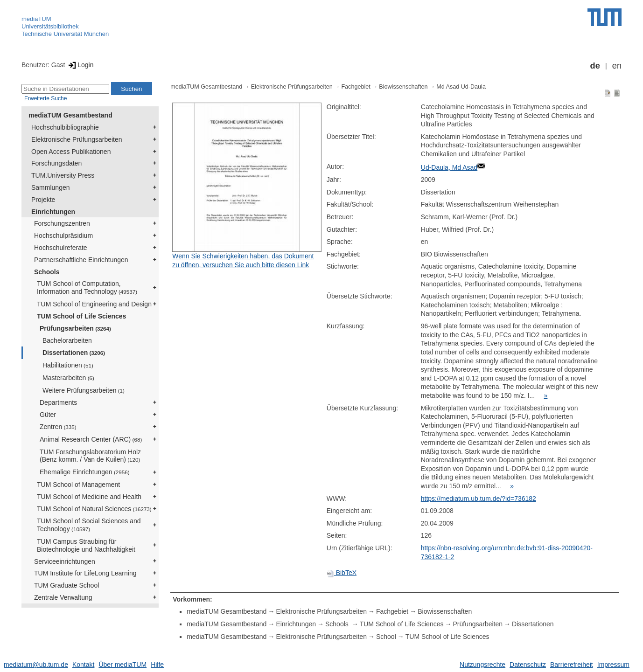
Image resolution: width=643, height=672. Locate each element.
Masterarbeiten (68, 378)
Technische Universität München (65, 34)
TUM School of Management (78, 485)
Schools (47, 272)
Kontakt (83, 665)
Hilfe (157, 665)
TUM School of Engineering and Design (94, 304)
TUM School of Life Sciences (81, 316)
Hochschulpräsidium (63, 236)
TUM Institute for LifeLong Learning (85, 573)
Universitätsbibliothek (50, 26)
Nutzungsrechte (482, 665)
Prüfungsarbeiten (75, 328)
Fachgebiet (356, 87)
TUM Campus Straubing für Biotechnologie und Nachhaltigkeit (86, 545)
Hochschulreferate (61, 248)
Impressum (613, 665)
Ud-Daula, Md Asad (449, 167)
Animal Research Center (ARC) (91, 439)
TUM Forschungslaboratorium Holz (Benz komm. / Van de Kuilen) (90, 456)
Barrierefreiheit (572, 665)
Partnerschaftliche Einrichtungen (81, 260)
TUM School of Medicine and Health (89, 497)
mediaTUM (36, 19)
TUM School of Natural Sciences (94, 509)
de (595, 66)
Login (80, 65)
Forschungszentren (62, 223)
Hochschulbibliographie (65, 127)
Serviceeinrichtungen (65, 561)
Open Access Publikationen (71, 152)
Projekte (43, 200)
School (386, 637)
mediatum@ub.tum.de (36, 665)
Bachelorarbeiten (67, 340)
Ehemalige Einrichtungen (85, 472)
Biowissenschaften (403, 87)
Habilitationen (68, 365)
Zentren (58, 427)
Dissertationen (74, 353)
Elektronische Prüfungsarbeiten (77, 139)
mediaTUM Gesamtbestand (70, 115)
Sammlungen (51, 187)
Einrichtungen (53, 212)
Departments (58, 402)
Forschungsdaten (56, 163)
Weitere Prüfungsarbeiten (84, 390)
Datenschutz (528, 665)
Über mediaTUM (122, 665)
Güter (48, 415)
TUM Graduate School (66, 585)
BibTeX (342, 573)
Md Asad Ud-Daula (461, 87)
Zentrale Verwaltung (63, 597)
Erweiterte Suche (45, 98)
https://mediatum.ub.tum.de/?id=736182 (479, 499)
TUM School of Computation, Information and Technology (87, 288)
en (617, 66)
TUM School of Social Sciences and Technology (89, 525)
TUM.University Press (63, 175)
